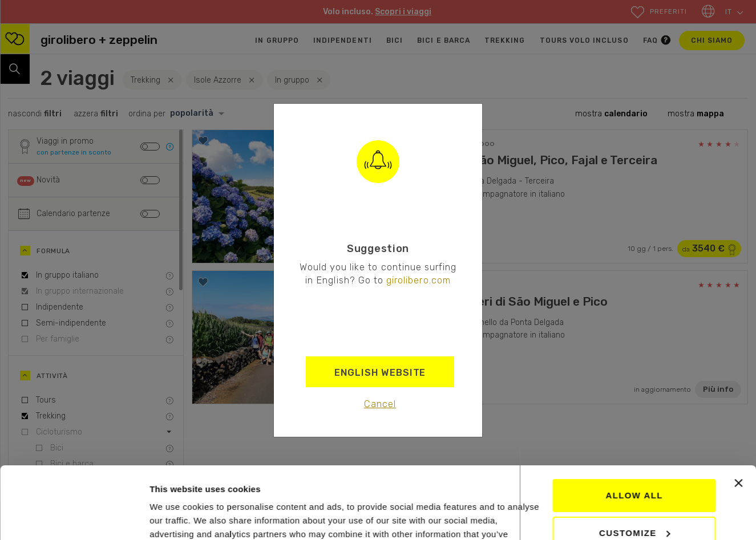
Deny (634, 508)
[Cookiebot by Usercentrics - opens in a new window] (74, 518)
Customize (635, 471)
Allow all (634, 434)
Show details (176, 517)
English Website (380, 372)
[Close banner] (738, 421)
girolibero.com (419, 280)
